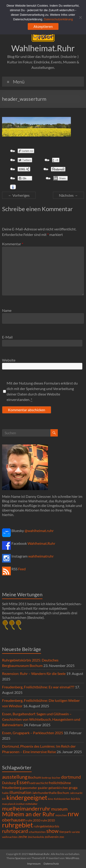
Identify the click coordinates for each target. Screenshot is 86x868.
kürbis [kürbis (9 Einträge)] (76, 799)
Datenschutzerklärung (58, 19)
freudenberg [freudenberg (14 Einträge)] (12, 787)
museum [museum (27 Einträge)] (59, 809)
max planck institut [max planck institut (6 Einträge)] (13, 804)
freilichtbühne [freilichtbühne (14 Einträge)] (60, 783)
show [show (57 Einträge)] (53, 831)
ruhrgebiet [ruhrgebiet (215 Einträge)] (18, 825)
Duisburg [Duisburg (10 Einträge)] (9, 783)
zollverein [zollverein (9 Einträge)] (52, 837)
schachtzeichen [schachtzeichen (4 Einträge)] (37, 832)
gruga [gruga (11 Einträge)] (73, 788)
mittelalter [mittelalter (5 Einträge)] (31, 804)
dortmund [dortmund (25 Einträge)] (71, 777)
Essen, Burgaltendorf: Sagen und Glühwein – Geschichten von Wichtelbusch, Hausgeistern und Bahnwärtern (41, 719)
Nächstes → (68, 195)
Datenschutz (51, 864)
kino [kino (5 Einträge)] (51, 799)
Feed (22, 569)
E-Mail (7, 337)
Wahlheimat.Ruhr (43, 48)
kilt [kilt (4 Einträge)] (4, 799)
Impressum (34, 864)
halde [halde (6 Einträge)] (5, 793)
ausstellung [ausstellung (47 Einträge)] (15, 777)
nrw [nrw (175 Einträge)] (73, 814)
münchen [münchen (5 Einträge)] (61, 815)
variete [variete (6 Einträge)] (76, 832)
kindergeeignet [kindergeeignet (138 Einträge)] (27, 797)
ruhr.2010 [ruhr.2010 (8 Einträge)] (33, 820)
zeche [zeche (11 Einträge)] (23, 837)
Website (9, 360)
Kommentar (13, 244)
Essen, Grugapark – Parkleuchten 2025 (33, 733)
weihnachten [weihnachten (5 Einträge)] (10, 837)
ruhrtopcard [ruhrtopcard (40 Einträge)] (15, 831)
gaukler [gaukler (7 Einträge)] (43, 788)
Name (7, 310)
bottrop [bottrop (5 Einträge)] (46, 778)
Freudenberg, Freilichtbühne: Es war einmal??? (38, 687)
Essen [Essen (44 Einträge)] (23, 782)
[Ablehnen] (80, 17)
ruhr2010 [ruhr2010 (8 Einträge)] (48, 820)
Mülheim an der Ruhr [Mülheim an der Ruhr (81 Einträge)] (28, 814)
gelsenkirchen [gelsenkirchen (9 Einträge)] (58, 788)
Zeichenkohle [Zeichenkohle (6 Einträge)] (36, 837)
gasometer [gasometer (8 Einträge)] (30, 788)
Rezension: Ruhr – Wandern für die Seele (34, 673)
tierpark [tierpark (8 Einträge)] (65, 832)
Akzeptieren (43, 26)
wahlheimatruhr (41, 556)
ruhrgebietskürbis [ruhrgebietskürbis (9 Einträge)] (46, 826)
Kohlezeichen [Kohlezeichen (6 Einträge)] (62, 799)
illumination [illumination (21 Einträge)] (20, 792)
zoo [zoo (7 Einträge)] (62, 837)
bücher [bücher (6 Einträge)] (56, 778)
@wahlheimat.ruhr (39, 531)
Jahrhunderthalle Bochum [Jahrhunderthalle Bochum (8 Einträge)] (51, 793)
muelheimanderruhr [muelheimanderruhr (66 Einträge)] (26, 809)
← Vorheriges (19, 195)
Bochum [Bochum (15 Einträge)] (35, 777)
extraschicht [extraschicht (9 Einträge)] (39, 783)
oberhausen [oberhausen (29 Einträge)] (14, 820)
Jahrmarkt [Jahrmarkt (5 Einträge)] (76, 793)
